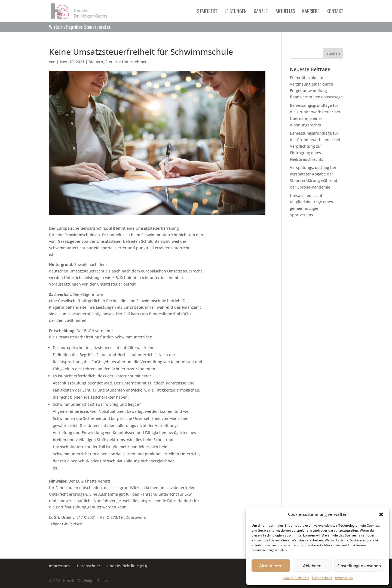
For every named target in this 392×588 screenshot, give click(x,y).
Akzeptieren (271, 566)
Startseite (207, 12)
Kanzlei (261, 12)
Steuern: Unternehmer (126, 62)
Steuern (96, 62)
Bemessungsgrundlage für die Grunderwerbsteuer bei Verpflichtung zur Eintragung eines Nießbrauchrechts (315, 146)
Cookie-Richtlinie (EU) (127, 566)
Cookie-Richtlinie (296, 578)
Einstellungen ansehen (359, 566)
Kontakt (335, 12)
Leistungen (236, 12)
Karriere (311, 12)
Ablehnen (312, 566)
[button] (381, 514)
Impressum (344, 578)
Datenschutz (322, 578)
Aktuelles (285, 12)
